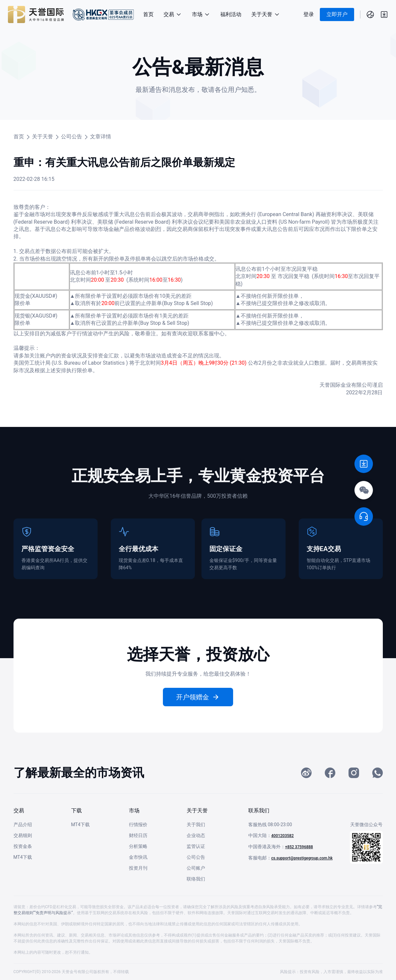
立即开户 (337, 14)
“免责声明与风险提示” (54, 913)
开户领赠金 (198, 697)
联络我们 (196, 879)
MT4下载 (23, 857)
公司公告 (72, 137)
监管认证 (196, 846)
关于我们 (196, 825)
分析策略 (138, 846)
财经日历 (138, 835)
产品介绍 (23, 825)
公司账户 (196, 868)
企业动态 (196, 835)
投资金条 (23, 846)
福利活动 (231, 14)
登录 (309, 14)
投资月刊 (138, 868)
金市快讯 (138, 857)
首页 (148, 14)
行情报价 (138, 825)
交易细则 (23, 835)
